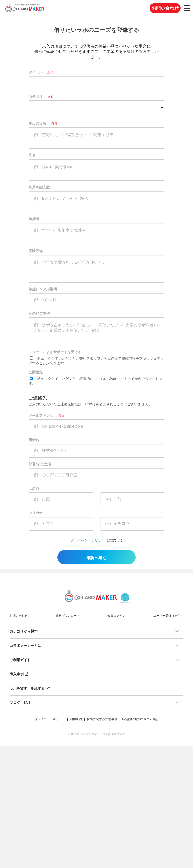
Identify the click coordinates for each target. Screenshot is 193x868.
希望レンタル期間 (43, 289)
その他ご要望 (39, 313)
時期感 (34, 219)
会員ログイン (116, 616)
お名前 (34, 488)
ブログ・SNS (20, 703)
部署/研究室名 (40, 464)
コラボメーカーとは (25, 645)
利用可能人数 (39, 187)
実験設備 (36, 251)
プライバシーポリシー (88, 540)
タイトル (36, 72)
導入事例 (17, 674)
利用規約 (76, 719)
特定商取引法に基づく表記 (140, 719)
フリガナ (36, 513)
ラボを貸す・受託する (27, 688)
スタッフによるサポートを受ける (55, 352)
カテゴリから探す (24, 631)
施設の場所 (37, 123)
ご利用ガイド (20, 660)
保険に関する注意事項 (102, 719)
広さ (32, 155)
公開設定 (36, 372)
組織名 (34, 440)
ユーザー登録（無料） (168, 616)
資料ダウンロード (68, 616)
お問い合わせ (165, 8)
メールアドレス (41, 415)
